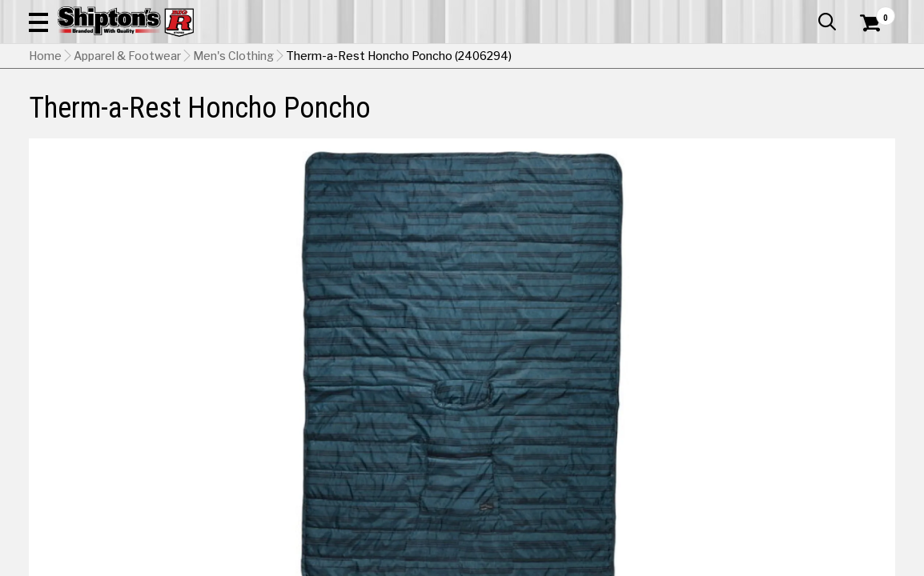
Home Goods (415, 117)
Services (873, 12)
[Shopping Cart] (868, 58)
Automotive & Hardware (215, 117)
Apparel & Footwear (84, 117)
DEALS (874, 117)
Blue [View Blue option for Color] (597, 406)
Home (45, 156)
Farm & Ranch (330, 117)
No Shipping (616, 447)
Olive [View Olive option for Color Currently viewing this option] (815, 406)
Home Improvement (517, 117)
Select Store (783, 447)
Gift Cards (735, 12)
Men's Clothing (233, 156)
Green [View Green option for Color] (706, 406)
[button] (528, 58)
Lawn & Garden (625, 117)
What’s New (805, 12)
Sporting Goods (799, 117)
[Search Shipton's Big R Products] (419, 58)
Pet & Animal (711, 117)
